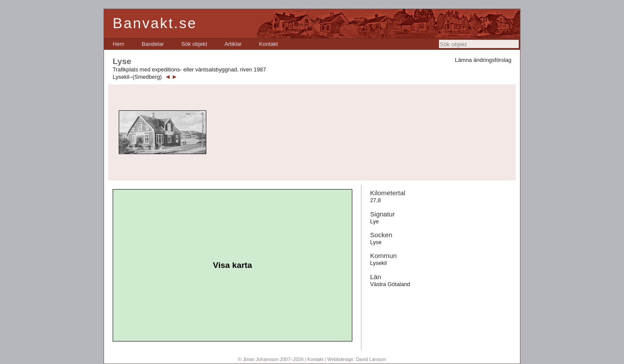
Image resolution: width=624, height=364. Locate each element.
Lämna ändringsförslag (483, 60)
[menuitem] (119, 44)
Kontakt (268, 44)
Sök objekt (194, 44)
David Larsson (371, 359)
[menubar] (195, 44)
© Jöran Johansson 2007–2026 (271, 359)
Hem (119, 44)
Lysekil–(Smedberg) (137, 77)
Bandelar (153, 44)
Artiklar (233, 44)
